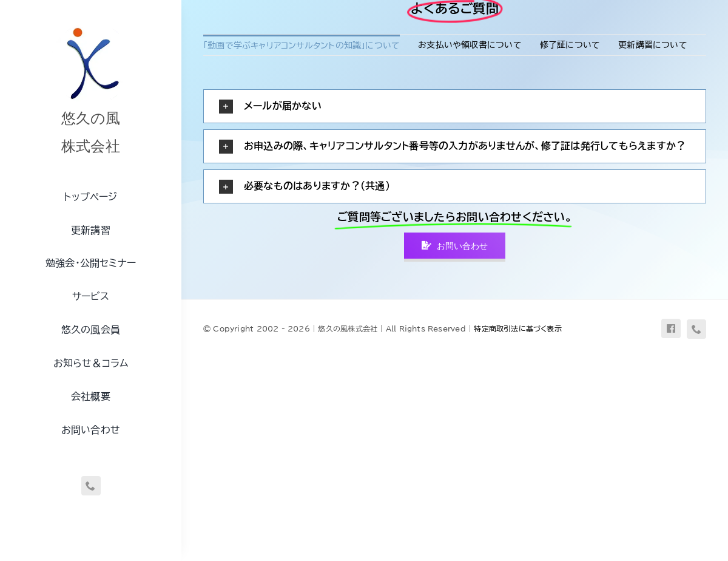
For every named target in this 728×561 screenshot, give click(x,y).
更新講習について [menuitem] (653, 45)
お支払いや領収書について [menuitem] (470, 45)
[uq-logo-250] (91, 26)
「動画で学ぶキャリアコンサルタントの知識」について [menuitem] (302, 46)
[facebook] (671, 328)
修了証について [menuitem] (570, 45)
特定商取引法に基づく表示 (518, 328)
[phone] (91, 486)
